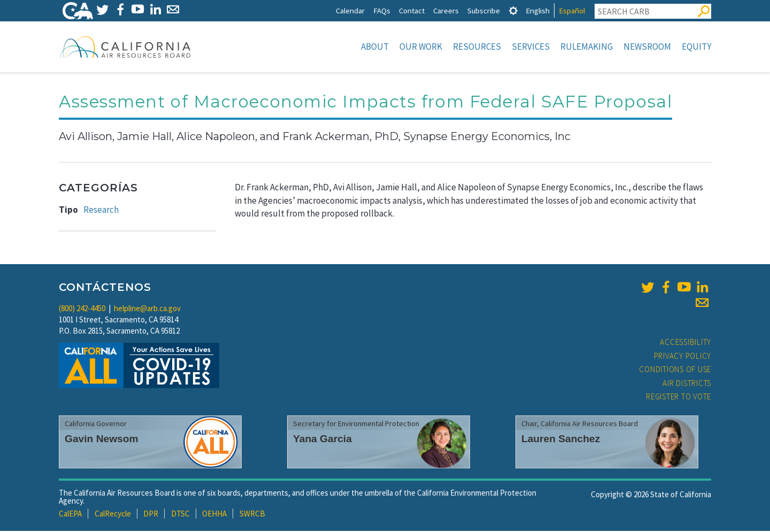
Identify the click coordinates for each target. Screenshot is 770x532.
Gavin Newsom (102, 440)
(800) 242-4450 (82, 309)
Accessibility (686, 343)
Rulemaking (587, 47)
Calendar (350, 10)
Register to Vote (679, 398)
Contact (412, 10)
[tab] (513, 10)
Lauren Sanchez (561, 440)
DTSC (180, 515)
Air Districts (687, 384)
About (375, 47)
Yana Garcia (322, 440)
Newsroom (647, 47)
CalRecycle (113, 515)
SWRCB (252, 515)
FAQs (382, 10)
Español (572, 10)
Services (531, 47)
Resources (477, 47)
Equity (696, 47)
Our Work (421, 47)
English (538, 10)
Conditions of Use (675, 370)
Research (101, 211)
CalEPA (70, 515)
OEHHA (214, 515)
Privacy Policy (683, 357)
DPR (151, 515)
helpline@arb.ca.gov (147, 309)
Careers (446, 10)
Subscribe (484, 10)
